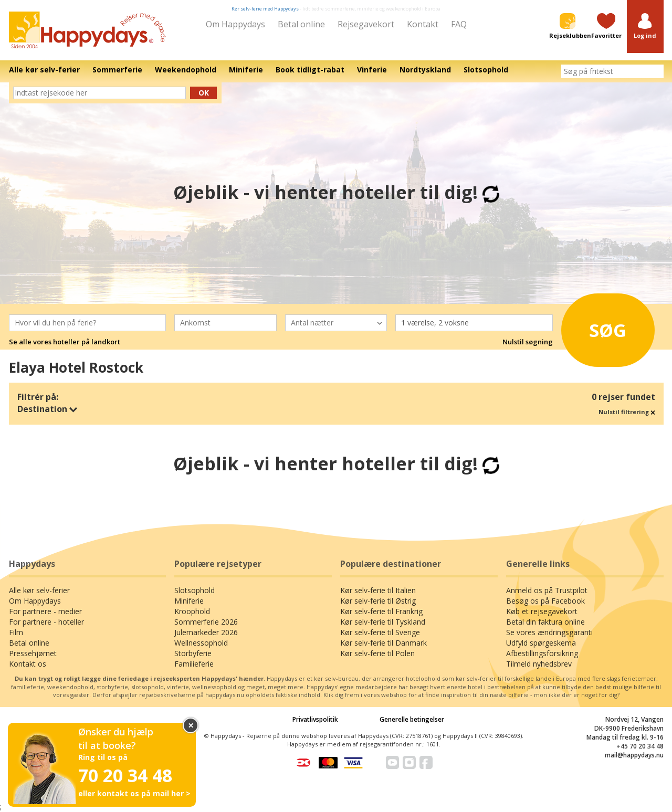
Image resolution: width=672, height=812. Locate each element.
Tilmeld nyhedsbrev (539, 664)
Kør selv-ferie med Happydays (265, 9)
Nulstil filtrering (627, 412)
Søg (598, 328)
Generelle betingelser (412, 719)
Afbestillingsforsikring (542, 653)
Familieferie (194, 664)
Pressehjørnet (33, 653)
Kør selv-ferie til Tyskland (383, 622)
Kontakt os (28, 664)
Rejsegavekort (366, 24)
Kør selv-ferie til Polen (377, 653)
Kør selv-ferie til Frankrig (381, 611)
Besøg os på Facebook (545, 601)
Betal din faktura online (545, 622)
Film (16, 632)
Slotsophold (195, 590)
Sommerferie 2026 (206, 622)
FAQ (459, 24)
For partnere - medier (45, 611)
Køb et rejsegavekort (542, 611)
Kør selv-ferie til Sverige (380, 632)
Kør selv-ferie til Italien (378, 590)
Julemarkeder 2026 (206, 632)
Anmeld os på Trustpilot (547, 590)
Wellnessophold (201, 643)
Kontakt (423, 24)
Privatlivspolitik (315, 719)
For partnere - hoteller (46, 622)
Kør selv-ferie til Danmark (384, 643)
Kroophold (192, 611)
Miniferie (189, 601)
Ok (204, 93)
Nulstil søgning (528, 342)
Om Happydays (235, 24)
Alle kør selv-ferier (39, 590)
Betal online (301, 24)
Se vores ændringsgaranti (549, 632)
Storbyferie (193, 653)
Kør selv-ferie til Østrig (378, 601)
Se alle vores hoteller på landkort (65, 342)
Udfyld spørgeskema (541, 643)
